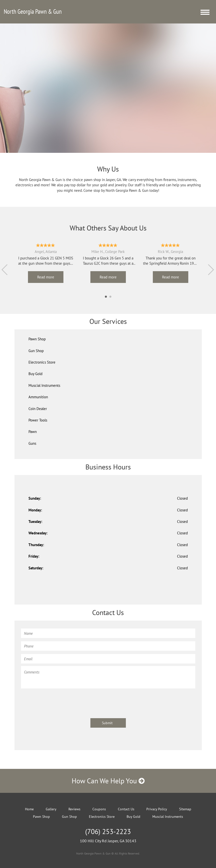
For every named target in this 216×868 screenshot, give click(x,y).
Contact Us (126, 809)
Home (29, 809)
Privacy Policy (157, 809)
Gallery (51, 809)
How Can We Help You (108, 781)
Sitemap (185, 809)
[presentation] (59, 701)
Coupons (99, 809)
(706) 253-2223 (108, 831)
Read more (46, 277)
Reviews (74, 809)
